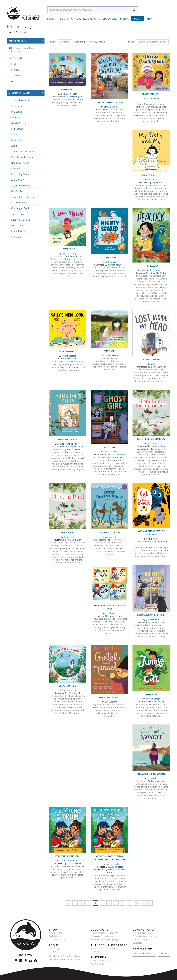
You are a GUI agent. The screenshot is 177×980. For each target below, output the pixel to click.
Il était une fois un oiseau (151, 439)
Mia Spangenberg (158, 542)
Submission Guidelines (103, 948)
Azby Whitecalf (74, 863)
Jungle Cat (151, 694)
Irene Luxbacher (109, 358)
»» (150, 903)
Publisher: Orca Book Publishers (21, 50)
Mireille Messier (111, 355)
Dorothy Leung (158, 781)
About (63, 19)
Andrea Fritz (111, 537)
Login (138, 19)
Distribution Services (102, 961)
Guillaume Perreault (74, 447)
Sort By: (130, 42)
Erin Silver (111, 262)
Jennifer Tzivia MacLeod (153, 270)
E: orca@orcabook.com (145, 936)
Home (10, 32)
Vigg (153, 364)
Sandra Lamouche (69, 861)
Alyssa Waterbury (116, 454)
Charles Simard (75, 449)
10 (137, 903)
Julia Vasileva (74, 256)
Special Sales (98, 964)
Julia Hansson (153, 619)
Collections (55, 936)
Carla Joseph (75, 693)
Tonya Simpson (69, 690)
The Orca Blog (140, 939)
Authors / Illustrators (85, 19)
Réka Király (153, 539)
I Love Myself (68, 249)
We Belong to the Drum (68, 856)
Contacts (137, 943)
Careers (53, 952)
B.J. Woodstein (158, 622)
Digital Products (57, 939)
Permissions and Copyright (105, 939)
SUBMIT (164, 953)
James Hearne (116, 616)
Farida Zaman (153, 98)
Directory (96, 952)
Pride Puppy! (68, 90)
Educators (110, 19)
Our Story (54, 948)
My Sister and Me (151, 175)
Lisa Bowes (111, 613)
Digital (124, 19)
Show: (53, 42)
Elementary (21, 32)
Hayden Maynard (116, 265)
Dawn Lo (74, 359)
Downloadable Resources (104, 933)
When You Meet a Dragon (109, 103)
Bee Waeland (111, 702)
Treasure (109, 351)
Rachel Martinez (158, 449)
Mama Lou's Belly (68, 439)
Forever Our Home (68, 686)
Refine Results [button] (17, 41)
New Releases (56, 933)
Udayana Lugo (116, 110)
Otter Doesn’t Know (109, 533)
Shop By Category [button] (19, 93)
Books (51, 19)
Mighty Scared (109, 258)
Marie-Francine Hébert (69, 444)
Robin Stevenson (69, 94)
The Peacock (151, 266)
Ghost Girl (109, 447)
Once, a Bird (68, 533)
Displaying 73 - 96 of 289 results (90, 42)
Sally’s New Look (68, 351)
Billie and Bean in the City (151, 615)
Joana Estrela (153, 180)
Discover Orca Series (102, 936)
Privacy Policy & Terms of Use (65, 960)
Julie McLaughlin (74, 97)
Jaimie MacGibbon (158, 273)
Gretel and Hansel (109, 697)
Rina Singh (153, 443)
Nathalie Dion (158, 446)
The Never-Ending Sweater (151, 774)
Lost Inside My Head (151, 360)
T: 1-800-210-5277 (142, 933)
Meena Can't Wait (151, 94)
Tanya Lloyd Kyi (111, 107)
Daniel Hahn (158, 182)
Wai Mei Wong (69, 253)
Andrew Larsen (69, 356)
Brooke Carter (111, 452)
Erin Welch (153, 778)
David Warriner (158, 367)
